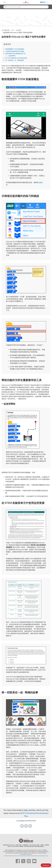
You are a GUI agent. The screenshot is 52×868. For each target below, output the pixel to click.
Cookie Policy (24, 856)
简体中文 (43, 2)
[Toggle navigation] (5, 2)
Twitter (26, 826)
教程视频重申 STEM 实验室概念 (15, 49)
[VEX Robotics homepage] (23, 2)
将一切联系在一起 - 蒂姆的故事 (15, 60)
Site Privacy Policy (8, 856)
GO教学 (19, 30)
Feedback (46, 865)
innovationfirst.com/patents (26, 854)
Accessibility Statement (43, 856)
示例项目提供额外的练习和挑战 (15, 51)
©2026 (41, 850)
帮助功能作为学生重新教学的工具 (15, 54)
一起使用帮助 (11, 56)
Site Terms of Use (16, 856)
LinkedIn (30, 826)
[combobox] (26, 7)
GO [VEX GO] (13, 30)
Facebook (22, 826)
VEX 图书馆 (5, 30)
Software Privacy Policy (32, 856)
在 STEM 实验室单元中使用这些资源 (16, 58)
